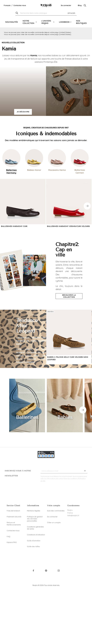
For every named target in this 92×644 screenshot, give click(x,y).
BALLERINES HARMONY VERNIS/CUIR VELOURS (68, 226)
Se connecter (66, 5)
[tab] (11, 162)
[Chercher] (46, 13)
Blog (80, 5)
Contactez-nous (20, 5)
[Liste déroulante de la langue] (7, 5)
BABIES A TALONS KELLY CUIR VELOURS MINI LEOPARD (68, 358)
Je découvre (23, 112)
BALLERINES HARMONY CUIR (14, 226)
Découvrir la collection (69, 296)
